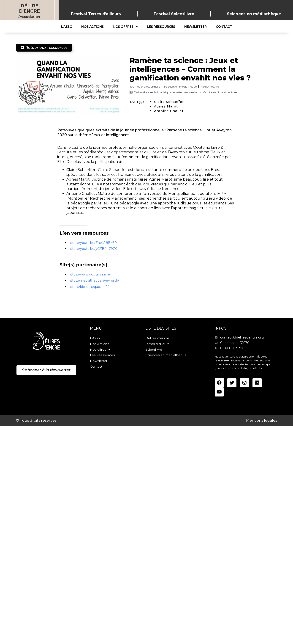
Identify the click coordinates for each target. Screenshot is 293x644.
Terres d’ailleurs (157, 344)
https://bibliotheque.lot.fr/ (89, 287)
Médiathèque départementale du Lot (178, 92)
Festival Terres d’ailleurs (96, 14)
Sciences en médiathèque (254, 14)
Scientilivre (154, 350)
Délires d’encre (157, 338)
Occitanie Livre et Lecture (220, 92)
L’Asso (67, 27)
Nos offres (125, 27)
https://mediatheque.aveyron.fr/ (94, 281)
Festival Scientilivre (174, 14)
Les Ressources (161, 27)
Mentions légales (262, 420)
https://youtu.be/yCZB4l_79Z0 (93, 249)
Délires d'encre (143, 92)
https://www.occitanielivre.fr (91, 274)
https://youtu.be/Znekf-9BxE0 (93, 243)
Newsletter (195, 27)
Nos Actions (92, 27)
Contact (224, 27)
